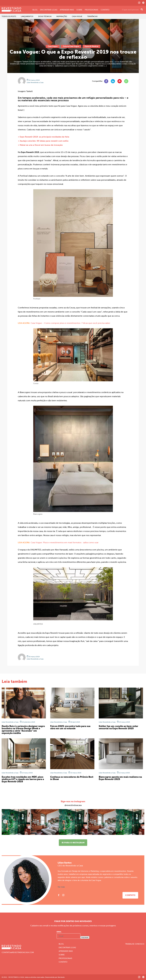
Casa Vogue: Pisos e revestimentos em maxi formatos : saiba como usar (65, 542)
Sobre (79, 10)
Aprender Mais (67, 10)
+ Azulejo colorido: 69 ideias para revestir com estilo (43, 141)
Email (59, 932)
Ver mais (61, 887)
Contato (105, 10)
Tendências (92, 16)
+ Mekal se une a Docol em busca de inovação (40, 145)
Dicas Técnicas (45, 16)
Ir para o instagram (73, 843)
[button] (141, 821)
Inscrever (85, 937)
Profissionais (91, 10)
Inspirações (62, 16)
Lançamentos (27, 16)
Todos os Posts (9, 16)
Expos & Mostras (91, 46)
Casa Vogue (77, 16)
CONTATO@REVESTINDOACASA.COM (18, 953)
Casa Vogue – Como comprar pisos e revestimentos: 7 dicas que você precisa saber (70, 323)
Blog (35, 10)
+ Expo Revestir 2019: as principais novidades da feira (44, 137)
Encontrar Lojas (49, 10)
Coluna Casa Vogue (71, 46)
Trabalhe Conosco (135, 944)
